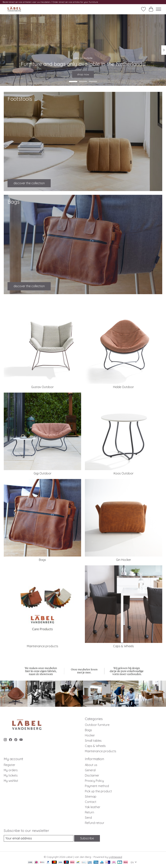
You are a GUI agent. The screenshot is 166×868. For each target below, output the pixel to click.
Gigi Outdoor (43, 473)
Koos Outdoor (124, 473)
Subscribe (87, 838)
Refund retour (95, 823)
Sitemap (91, 796)
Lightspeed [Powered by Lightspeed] (115, 857)
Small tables (93, 741)
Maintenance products (43, 646)
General (90, 770)
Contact (91, 802)
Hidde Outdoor (123, 387)
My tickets (11, 775)
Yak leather (93, 807)
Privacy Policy (94, 781)
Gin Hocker (124, 560)
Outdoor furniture (97, 725)
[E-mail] (39, 838)
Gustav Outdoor (42, 387)
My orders (11, 770)
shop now (83, 74)
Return (89, 812)
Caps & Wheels (123, 646)
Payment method (97, 786)
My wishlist (11, 781)
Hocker (90, 735)
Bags (42, 560)
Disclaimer (92, 775)
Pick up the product (98, 791)
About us (91, 765)
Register (9, 765)
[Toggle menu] (158, 9)
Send (88, 818)
